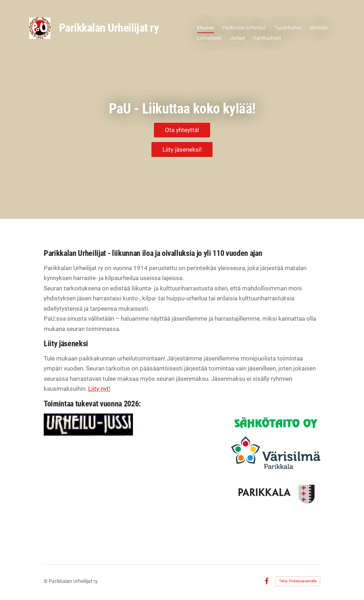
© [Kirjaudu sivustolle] (46, 581)
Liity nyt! (99, 389)
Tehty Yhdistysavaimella (298, 581)
